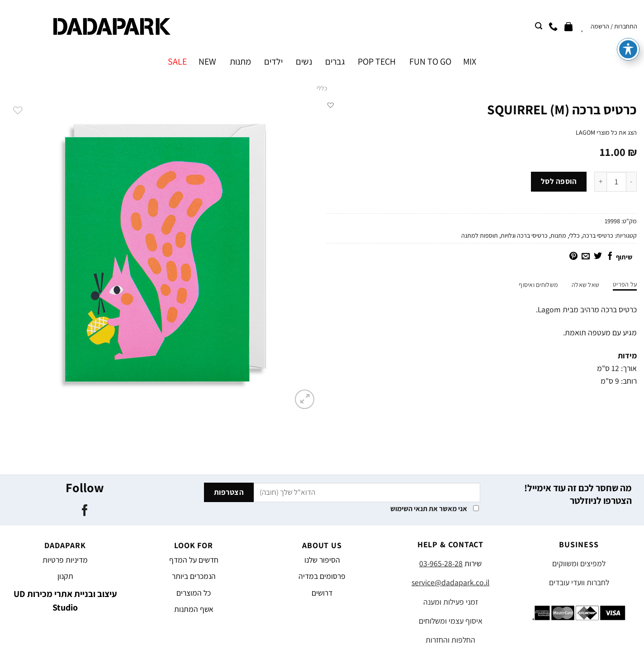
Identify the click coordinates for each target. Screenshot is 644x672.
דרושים (322, 593)
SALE (177, 61)
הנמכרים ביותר (194, 576)
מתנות (240, 61)
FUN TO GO (430, 61)
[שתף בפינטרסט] (573, 257)
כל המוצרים (194, 593)
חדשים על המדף (194, 560)
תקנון (65, 576)
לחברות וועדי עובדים (579, 582)
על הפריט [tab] (625, 284)
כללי (322, 88)
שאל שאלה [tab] (585, 285)
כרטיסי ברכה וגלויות (524, 235)
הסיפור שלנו (322, 560)
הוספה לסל (559, 181)
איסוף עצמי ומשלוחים (451, 621)
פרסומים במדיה (322, 576)
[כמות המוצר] (616, 182)
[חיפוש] (539, 26)
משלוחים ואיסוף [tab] (538, 285)
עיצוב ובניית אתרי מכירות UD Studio (65, 601)
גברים (335, 61)
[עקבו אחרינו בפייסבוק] (84, 511)
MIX (470, 61)
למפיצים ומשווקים (579, 563)
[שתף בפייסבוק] (610, 257)
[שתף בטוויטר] (598, 257)
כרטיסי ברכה (598, 235)
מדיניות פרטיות (65, 560)
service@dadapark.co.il (450, 582)
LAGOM (585, 132)
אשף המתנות (194, 609)
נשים (304, 61)
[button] (331, 105)
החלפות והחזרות (450, 640)
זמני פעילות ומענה (451, 602)
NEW (207, 61)
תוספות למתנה (480, 235)
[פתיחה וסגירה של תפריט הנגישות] (628, 21)
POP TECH (377, 61)
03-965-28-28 (441, 563)
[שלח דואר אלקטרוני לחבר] (586, 257)
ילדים (273, 61)
